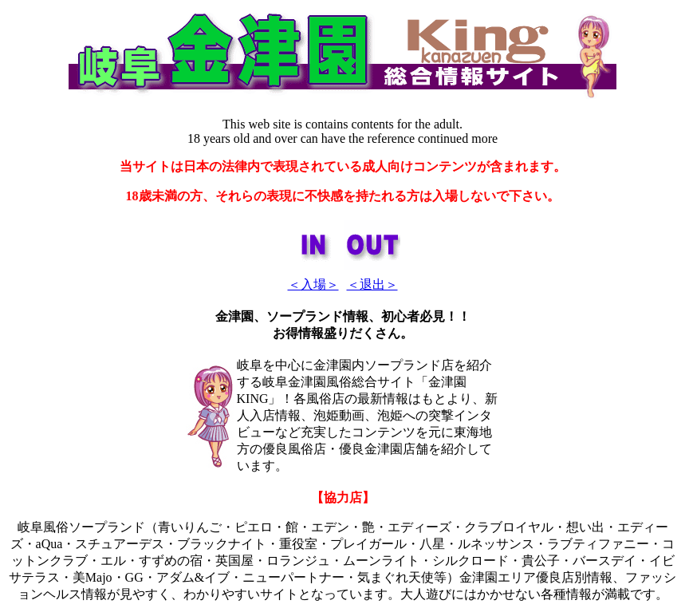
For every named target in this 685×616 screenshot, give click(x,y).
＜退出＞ (372, 284)
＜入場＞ (313, 284)
